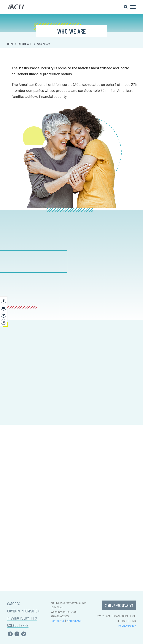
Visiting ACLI (74, 621)
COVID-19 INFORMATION (23, 611)
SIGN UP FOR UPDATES (119, 605)
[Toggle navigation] (130, 7)
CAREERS (14, 604)
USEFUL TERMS (18, 625)
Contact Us (58, 621)
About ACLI (25, 44)
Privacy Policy (127, 625)
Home (11, 44)
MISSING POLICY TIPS (22, 618)
